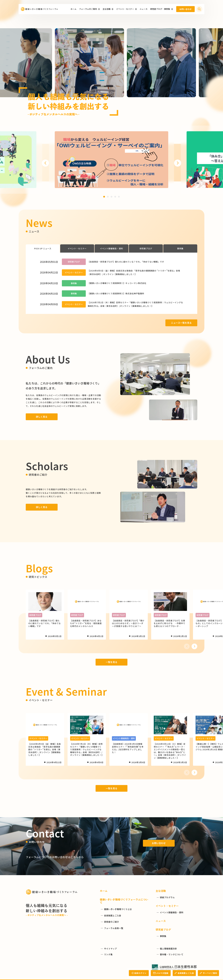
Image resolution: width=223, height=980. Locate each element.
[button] (45, 163)
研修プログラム (167, 897)
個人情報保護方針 (168, 949)
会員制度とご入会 (184, 973)
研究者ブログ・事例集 (160, 9)
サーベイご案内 (208, 973)
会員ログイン (139, 973)
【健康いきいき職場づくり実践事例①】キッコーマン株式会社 (117, 283)
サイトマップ (110, 949)
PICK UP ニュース (43, 248)
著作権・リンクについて (172, 954)
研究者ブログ (146, 248)
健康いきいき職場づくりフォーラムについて (124, 901)
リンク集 (108, 954)
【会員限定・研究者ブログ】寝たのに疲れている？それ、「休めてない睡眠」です (126, 262)
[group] (111, 160)
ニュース (143, 9)
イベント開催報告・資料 (111, 248)
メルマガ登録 (161, 973)
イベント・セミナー (125, 9)
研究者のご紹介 (111, 922)
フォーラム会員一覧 (114, 928)
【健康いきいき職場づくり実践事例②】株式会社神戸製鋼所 (116, 293)
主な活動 (107, 9)
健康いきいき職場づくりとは (118, 909)
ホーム (74, 9)
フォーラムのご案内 (88, 9)
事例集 (180, 248)
